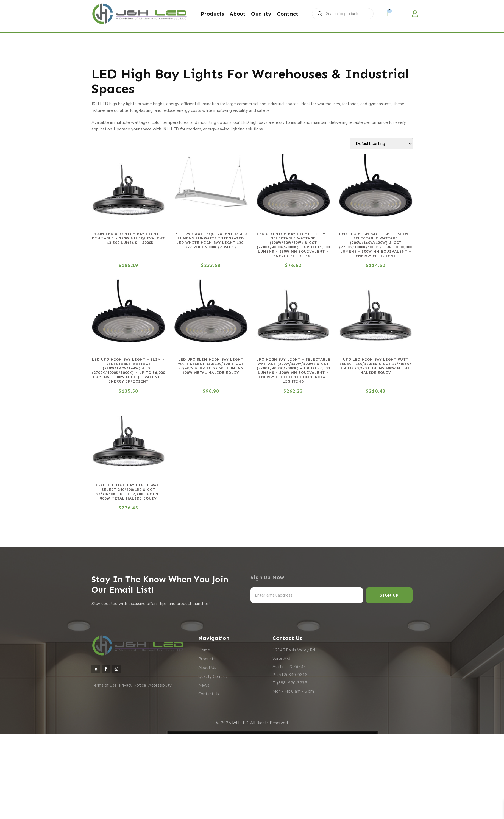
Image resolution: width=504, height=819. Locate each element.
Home (204, 650)
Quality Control (213, 676)
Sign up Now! (268, 577)
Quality (261, 14)
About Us (207, 668)
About (238, 14)
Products (212, 14)
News (204, 685)
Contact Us (209, 694)
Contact (288, 14)
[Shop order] (381, 144)
